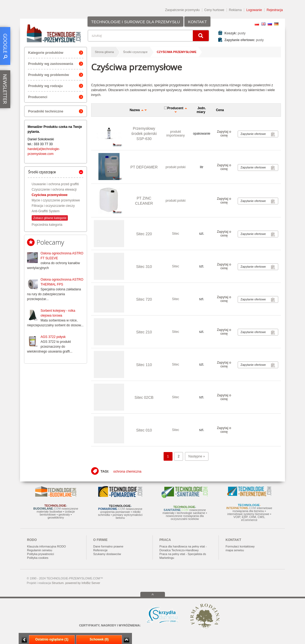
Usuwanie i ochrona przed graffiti (55, 184)
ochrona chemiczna (127, 472)
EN (263, 24)
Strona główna (104, 52)
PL (257, 24)
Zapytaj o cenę (224, 134)
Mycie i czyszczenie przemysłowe (56, 200)
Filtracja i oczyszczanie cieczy (53, 206)
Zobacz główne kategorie (50, 218)
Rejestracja (275, 10)
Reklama (235, 10)
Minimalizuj (24, 640)
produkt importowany (175, 134)
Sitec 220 (144, 234)
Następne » (197, 456)
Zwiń (126, 640)
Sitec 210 (144, 332)
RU (270, 24)
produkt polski (175, 167)
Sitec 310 (144, 267)
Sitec (176, 234)
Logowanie (254, 10)
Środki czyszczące (135, 52)
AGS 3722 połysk (53, 337)
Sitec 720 (144, 299)
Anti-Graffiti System (46, 211)
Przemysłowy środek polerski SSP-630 (144, 134)
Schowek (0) (99, 639)
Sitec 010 (144, 430)
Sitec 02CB (144, 397)
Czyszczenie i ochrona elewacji (54, 190)
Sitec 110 (144, 365)
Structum (58, 583)
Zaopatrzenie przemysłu (182, 10)
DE (276, 24)
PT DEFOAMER (144, 167)
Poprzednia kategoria (47, 225)
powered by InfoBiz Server (83, 583)
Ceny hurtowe (214, 10)
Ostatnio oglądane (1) (52, 639)
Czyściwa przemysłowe (50, 195)
